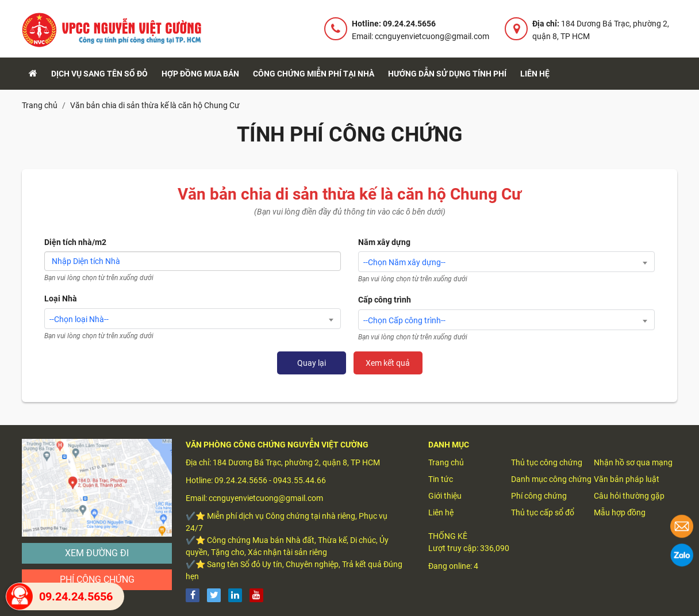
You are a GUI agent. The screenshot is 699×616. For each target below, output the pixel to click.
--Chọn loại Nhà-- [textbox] (79, 319)
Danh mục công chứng (551, 479)
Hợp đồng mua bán (200, 74)
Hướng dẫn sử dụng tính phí (447, 74)
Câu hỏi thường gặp (629, 496)
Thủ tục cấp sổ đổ (543, 512)
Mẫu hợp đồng (620, 512)
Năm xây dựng (384, 242)
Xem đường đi (97, 553)
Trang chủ (446, 462)
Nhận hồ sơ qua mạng (633, 462)
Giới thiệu (445, 496)
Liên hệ (535, 74)
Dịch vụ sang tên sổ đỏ (99, 74)
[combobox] (193, 319)
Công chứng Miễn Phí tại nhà (314, 74)
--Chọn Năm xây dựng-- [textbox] (404, 262)
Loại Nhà (61, 299)
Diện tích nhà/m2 (75, 242)
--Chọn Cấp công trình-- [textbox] (404, 320)
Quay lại (312, 363)
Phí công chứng (97, 579)
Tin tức (441, 479)
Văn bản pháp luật (627, 479)
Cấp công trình (385, 300)
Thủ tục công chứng (547, 462)
